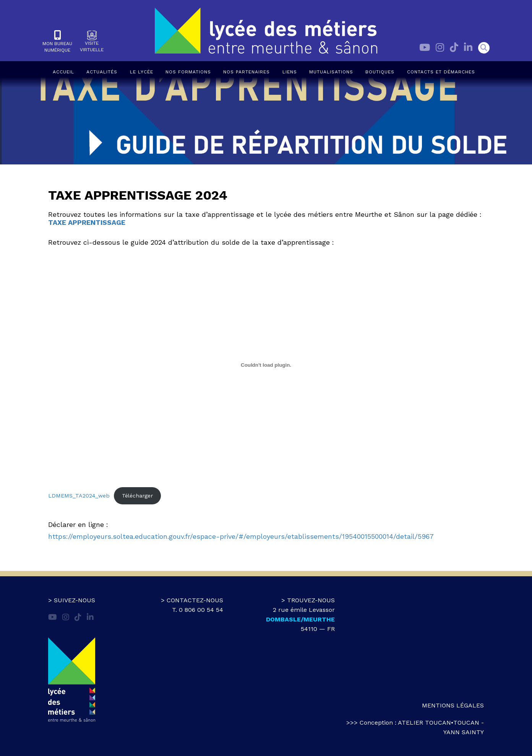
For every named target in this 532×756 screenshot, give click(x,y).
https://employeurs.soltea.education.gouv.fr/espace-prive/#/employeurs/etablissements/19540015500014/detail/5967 (241, 536)
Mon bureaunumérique (57, 41)
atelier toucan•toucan (439, 723)
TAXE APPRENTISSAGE (87, 222)
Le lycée (142, 72)
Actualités (102, 72)
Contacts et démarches (441, 72)
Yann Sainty (464, 732)
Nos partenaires (247, 72)
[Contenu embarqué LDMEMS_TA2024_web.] (266, 365)
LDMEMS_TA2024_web (79, 496)
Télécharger (137, 496)
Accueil (63, 72)
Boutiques (380, 72)
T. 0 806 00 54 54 (198, 610)
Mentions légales (453, 705)
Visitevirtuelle (92, 41)
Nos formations (188, 72)
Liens (290, 72)
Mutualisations (331, 72)
